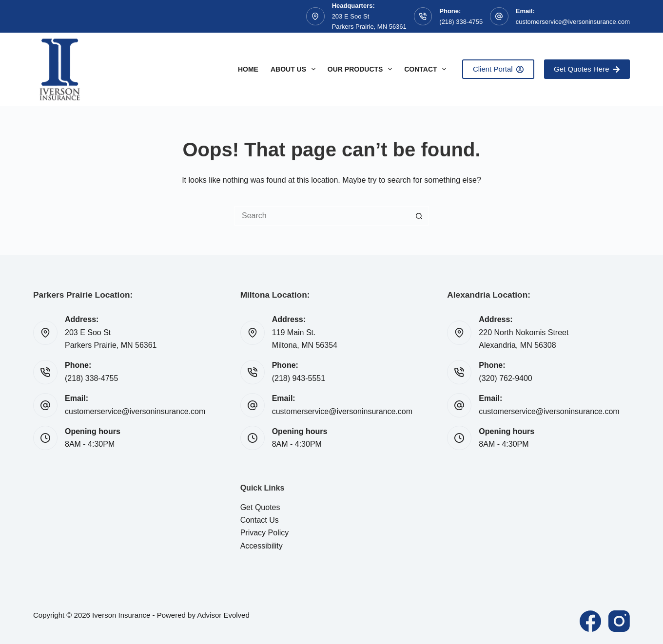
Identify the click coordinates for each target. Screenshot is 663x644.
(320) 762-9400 (505, 378)
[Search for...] (322, 216)
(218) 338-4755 (461, 22)
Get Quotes (260, 507)
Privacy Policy (265, 533)
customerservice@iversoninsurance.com (573, 22)
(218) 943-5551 (299, 378)
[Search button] (419, 216)
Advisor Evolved (223, 615)
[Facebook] (590, 621)
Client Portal (498, 69)
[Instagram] (619, 621)
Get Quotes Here (587, 69)
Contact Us (260, 520)
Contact (427, 69)
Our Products (362, 69)
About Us (295, 69)
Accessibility (262, 546)
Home (248, 69)
